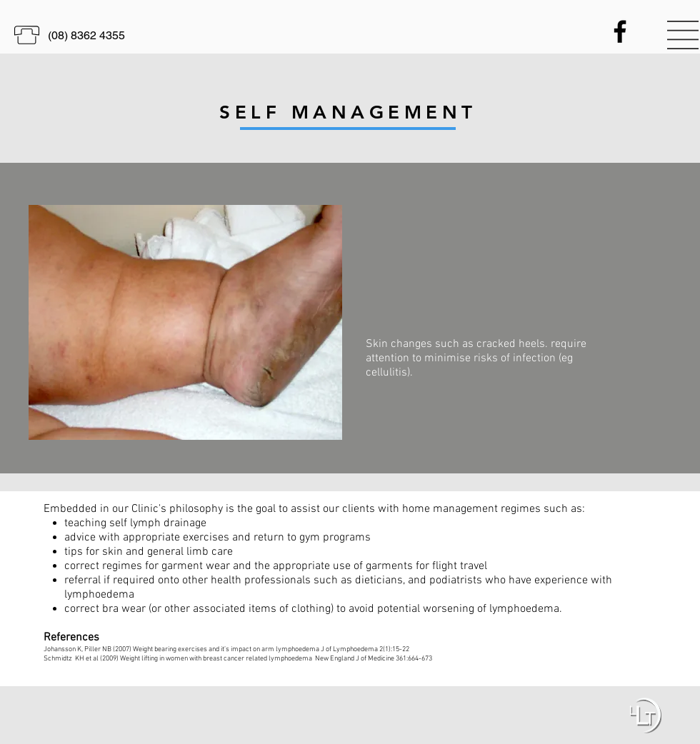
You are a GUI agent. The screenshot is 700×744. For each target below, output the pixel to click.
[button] (683, 35)
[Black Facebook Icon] (620, 31)
